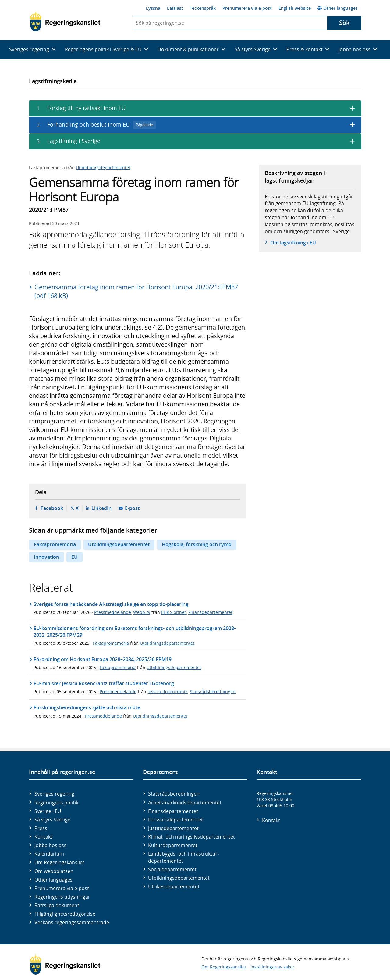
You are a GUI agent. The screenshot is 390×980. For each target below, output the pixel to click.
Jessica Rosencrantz (168, 691)
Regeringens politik (56, 803)
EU (74, 557)
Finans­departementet (173, 811)
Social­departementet (172, 869)
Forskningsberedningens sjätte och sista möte (87, 707)
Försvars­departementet (175, 820)
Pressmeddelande (113, 612)
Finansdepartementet (210, 612)
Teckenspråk (203, 8)
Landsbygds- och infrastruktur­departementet (184, 857)
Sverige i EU (48, 811)
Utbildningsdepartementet (103, 167)
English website (295, 8)
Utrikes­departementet (174, 886)
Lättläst (175, 8)
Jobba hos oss (50, 845)
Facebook (52, 508)
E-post (132, 508)
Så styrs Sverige (52, 820)
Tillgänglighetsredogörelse (65, 914)
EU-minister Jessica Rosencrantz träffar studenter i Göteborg (104, 683)
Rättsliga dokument (57, 905)
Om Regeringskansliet (59, 862)
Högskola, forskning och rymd (197, 544)
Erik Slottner (174, 612)
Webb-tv (142, 612)
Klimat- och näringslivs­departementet (191, 837)
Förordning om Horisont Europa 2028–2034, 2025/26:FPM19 (103, 659)
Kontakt (43, 837)
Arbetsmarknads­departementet (185, 803)
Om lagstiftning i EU (293, 243)
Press (41, 828)
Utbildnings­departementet (179, 878)
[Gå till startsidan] (65, 22)
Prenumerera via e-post (247, 8)
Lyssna (153, 8)
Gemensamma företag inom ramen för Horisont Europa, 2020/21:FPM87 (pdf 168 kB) (136, 291)
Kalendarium (49, 854)
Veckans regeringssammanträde (72, 922)
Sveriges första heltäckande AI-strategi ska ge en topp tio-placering (111, 604)
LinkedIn (101, 508)
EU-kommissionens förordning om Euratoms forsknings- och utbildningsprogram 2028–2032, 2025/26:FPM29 (135, 632)
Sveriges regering (54, 794)
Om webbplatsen (54, 871)
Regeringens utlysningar (62, 897)
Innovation (46, 557)
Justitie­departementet (173, 828)
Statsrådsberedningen (213, 691)
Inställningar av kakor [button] (272, 967)
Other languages (338, 8)
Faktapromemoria (55, 544)
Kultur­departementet (173, 845)
